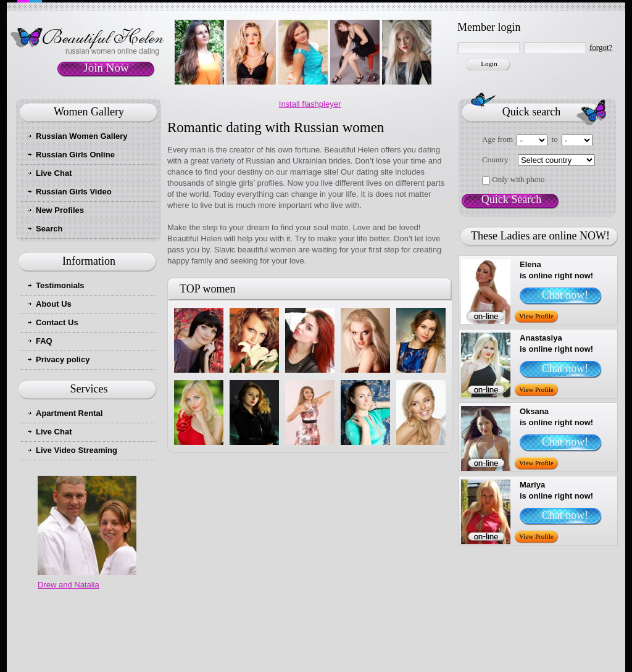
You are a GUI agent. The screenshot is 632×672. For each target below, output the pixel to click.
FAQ (44, 341)
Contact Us (57, 322)
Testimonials (60, 285)
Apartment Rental (69, 413)
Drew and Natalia (69, 585)
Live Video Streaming (77, 450)
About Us (54, 304)
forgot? (601, 47)
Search (49, 229)
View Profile (536, 316)
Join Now (106, 68)
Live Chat (54, 173)
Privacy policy (63, 359)
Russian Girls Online (75, 155)
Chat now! (565, 295)
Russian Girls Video (74, 192)
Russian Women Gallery (82, 136)
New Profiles (60, 210)
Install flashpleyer (310, 104)
